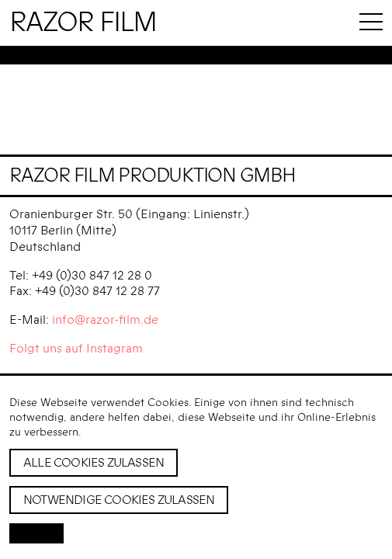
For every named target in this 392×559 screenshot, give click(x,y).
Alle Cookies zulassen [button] (94, 463)
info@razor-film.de (105, 320)
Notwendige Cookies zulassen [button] (119, 500)
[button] (36, 533)
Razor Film (83, 23)
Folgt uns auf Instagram (76, 349)
